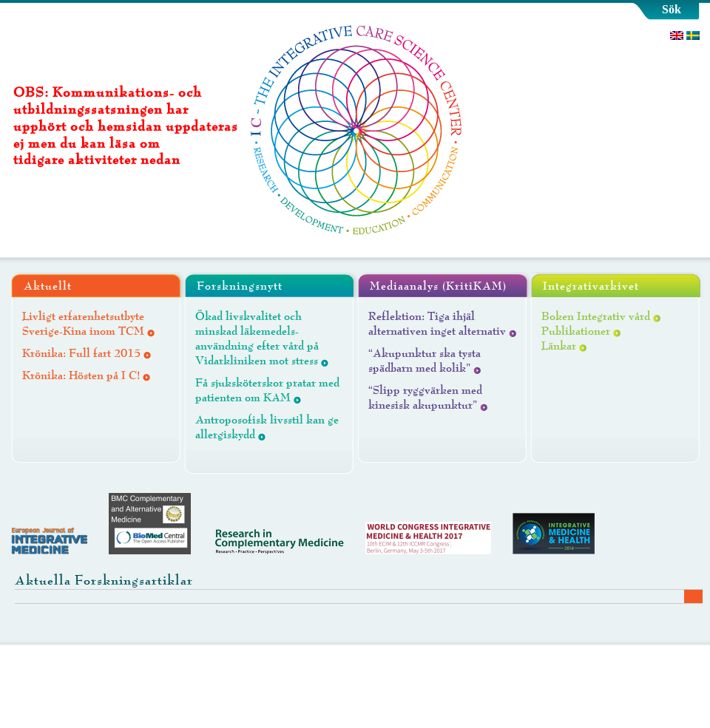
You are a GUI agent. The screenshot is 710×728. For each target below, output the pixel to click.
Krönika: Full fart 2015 (81, 353)
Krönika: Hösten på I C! (81, 375)
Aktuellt (48, 286)
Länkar (559, 346)
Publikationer (576, 331)
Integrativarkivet (591, 286)
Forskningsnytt (240, 286)
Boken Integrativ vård (596, 316)
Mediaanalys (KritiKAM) (438, 286)
